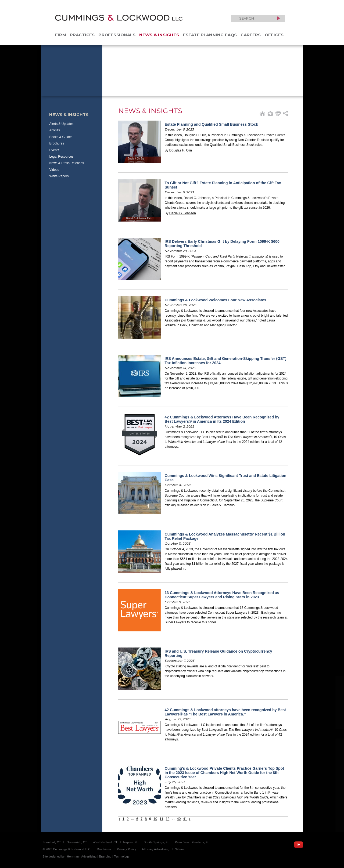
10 (155, 819)
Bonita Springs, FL (156, 842)
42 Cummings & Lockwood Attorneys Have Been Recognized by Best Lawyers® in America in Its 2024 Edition (222, 419)
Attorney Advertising (156, 849)
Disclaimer (104, 849)
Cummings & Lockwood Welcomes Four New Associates (216, 300)
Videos (54, 170)
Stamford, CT (52, 842)
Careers (251, 35)
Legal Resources (62, 157)
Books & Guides (61, 137)
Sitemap (181, 849)
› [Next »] (190, 819)
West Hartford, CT (105, 842)
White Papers (59, 176)
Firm (61, 35)
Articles (55, 130)
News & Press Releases (67, 163)
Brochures (57, 143)
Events (54, 150)
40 (179, 819)
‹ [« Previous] (120, 819)
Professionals (117, 35)
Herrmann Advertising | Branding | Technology (98, 856)
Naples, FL (130, 842)
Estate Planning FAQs (210, 35)
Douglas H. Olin (181, 150)
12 (168, 819)
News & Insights (159, 35)
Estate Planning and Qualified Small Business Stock (212, 124)
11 (161, 819)
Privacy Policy (127, 849)
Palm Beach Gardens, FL (192, 842)
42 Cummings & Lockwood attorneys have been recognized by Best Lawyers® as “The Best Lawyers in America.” (225, 712)
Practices (82, 35)
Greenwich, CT (77, 842)
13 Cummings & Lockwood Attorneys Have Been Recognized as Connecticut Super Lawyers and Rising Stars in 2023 (222, 595)
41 (185, 819)
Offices (274, 35)
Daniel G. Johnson (183, 213)
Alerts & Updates (62, 124)
